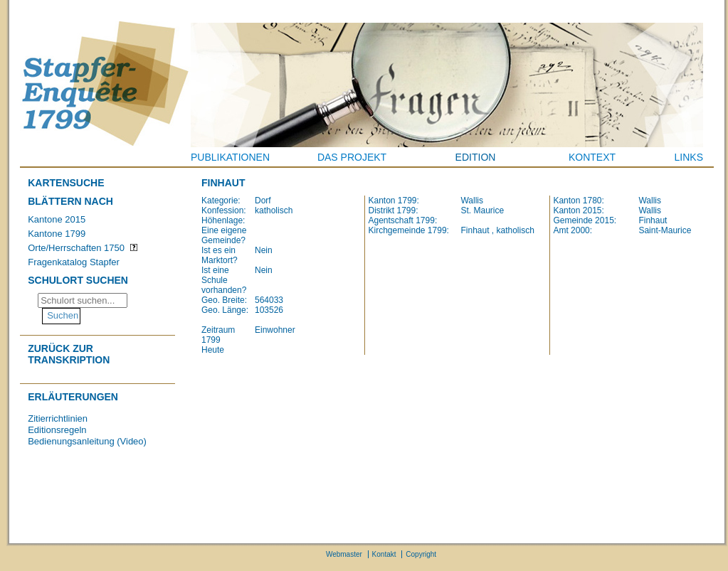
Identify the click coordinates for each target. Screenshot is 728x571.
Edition (476, 157)
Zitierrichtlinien (58, 418)
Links (689, 157)
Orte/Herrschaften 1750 (76, 248)
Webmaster (344, 554)
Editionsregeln (57, 430)
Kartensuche (66, 183)
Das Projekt (352, 157)
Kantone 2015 (57, 219)
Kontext (592, 157)
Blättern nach (70, 201)
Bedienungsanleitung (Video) (87, 441)
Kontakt (384, 554)
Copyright (421, 554)
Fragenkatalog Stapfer (74, 262)
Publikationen (230, 157)
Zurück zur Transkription (69, 354)
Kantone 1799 (57, 234)
